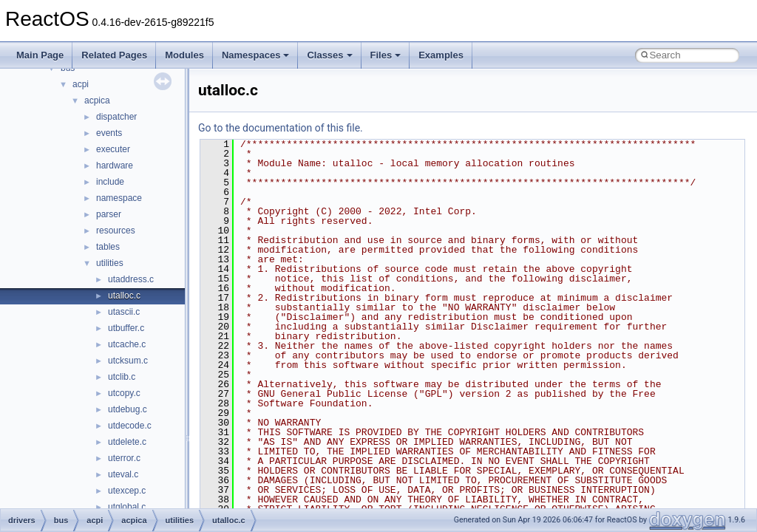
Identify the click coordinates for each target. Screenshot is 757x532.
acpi (81, 84)
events (109, 133)
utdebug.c (128, 409)
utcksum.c (128, 361)
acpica (97, 100)
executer (113, 149)
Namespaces (256, 55)
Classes (329, 55)
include (110, 182)
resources (116, 231)
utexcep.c (127, 491)
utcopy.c (124, 393)
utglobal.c (127, 507)
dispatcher (116, 117)
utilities (110, 263)
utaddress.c (131, 279)
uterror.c (124, 458)
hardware (115, 166)
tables (108, 247)
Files (386, 55)
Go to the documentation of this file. (281, 128)
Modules (184, 55)
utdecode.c (130, 426)
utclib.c (122, 377)
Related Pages (114, 55)
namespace (119, 198)
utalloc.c (124, 296)
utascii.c (124, 312)
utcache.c (127, 344)
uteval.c (123, 474)
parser (109, 214)
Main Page (40, 55)
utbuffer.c (126, 328)
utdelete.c (127, 442)
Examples (441, 55)
